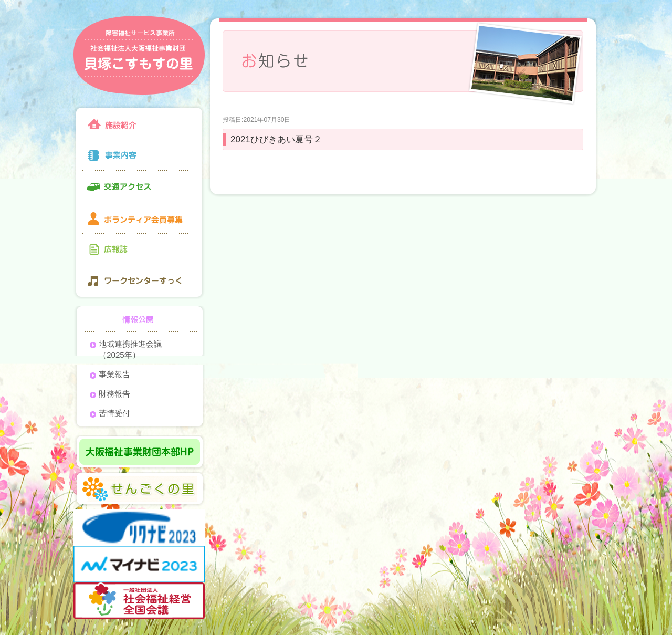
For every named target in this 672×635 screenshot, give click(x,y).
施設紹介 (139, 122)
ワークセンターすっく (139, 282)
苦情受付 (114, 413)
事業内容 (139, 155)
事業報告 (114, 374)
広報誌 (139, 249)
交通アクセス (139, 186)
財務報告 (114, 394)
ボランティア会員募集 (139, 218)
